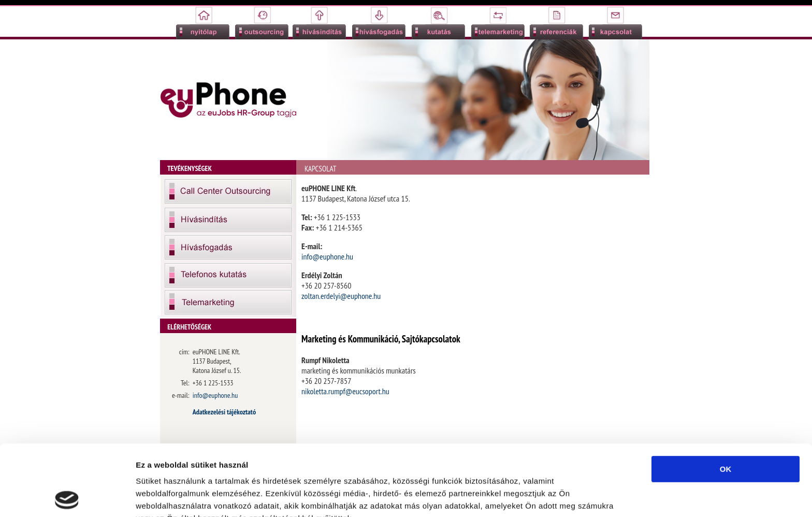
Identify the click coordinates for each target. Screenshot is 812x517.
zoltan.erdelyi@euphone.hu (341, 296)
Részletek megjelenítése (181, 497)
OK (726, 398)
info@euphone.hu (327, 256)
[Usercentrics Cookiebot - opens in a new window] (67, 497)
